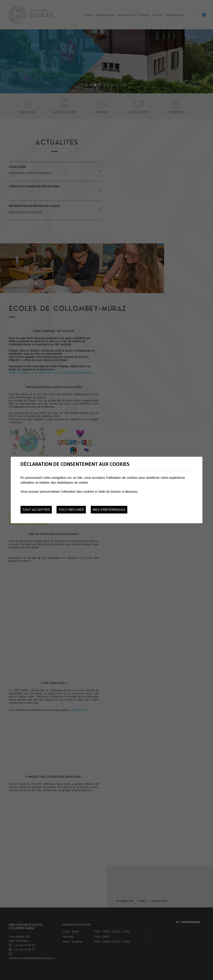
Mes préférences (109, 510)
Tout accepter (36, 510)
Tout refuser (71, 510)
